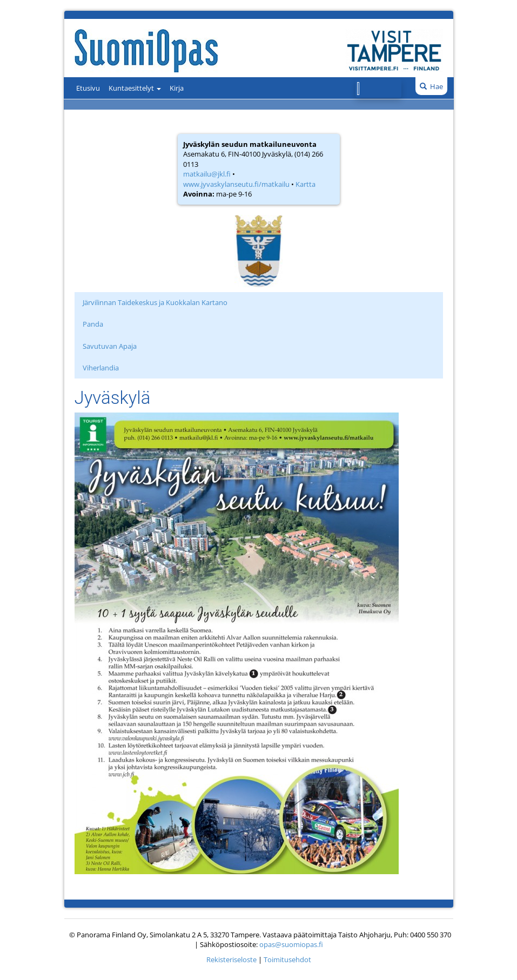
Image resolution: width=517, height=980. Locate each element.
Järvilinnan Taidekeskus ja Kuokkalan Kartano (155, 302)
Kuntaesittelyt (135, 88)
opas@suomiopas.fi (291, 944)
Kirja (177, 88)
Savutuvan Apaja (110, 346)
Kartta (305, 184)
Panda (93, 324)
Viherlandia (101, 368)
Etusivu (88, 88)
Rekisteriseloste (231, 959)
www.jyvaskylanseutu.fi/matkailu (236, 184)
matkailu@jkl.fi (207, 174)
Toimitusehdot (287, 959)
